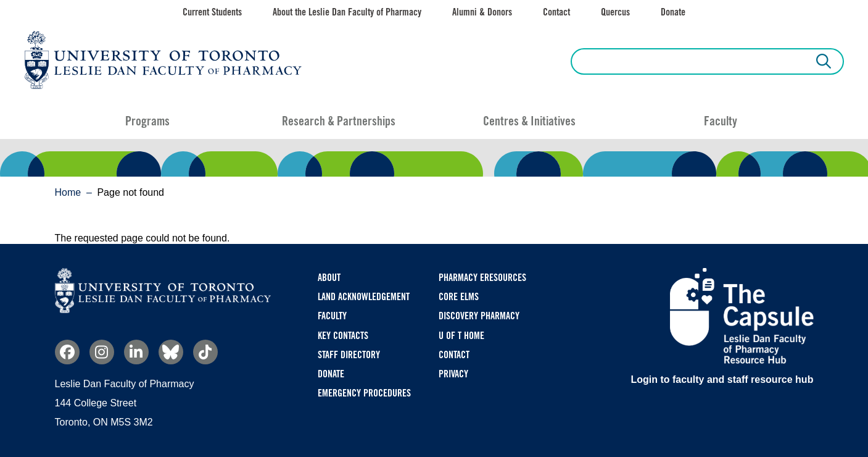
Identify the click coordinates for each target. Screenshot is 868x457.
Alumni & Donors (482, 12)
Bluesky (171, 352)
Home (68, 192)
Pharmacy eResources (482, 278)
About (329, 278)
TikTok (205, 352)
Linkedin (136, 352)
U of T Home (461, 336)
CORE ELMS (459, 297)
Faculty (721, 121)
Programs (147, 121)
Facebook (67, 352)
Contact (556, 12)
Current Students (212, 12)
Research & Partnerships (339, 121)
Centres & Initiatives (529, 121)
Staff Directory (349, 355)
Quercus (615, 12)
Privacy (453, 374)
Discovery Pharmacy (479, 316)
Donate (673, 12)
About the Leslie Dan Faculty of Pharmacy (347, 12)
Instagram (102, 352)
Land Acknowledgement (364, 297)
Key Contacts (343, 336)
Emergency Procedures (364, 393)
